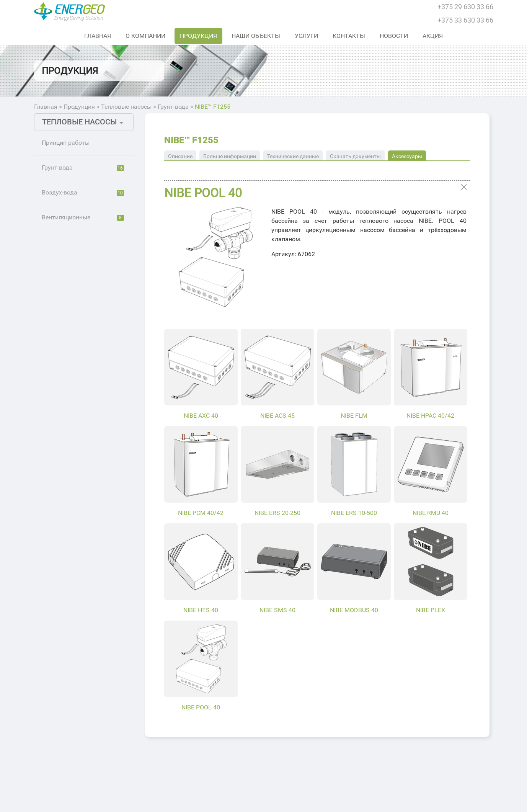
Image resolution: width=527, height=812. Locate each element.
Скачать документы (355, 156)
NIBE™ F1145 (71, 292)
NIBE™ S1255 (71, 206)
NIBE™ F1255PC (75, 447)
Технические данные (293, 156)
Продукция (198, 36)
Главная (98, 36)
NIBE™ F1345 (71, 361)
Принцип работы (66, 143)
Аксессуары (407, 156)
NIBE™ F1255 (213, 107)
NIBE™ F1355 (71, 378)
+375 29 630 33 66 (465, 7)
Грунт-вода (173, 107)
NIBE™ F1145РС (75, 326)
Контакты (349, 36)
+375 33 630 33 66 (465, 20)
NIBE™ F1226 (71, 275)
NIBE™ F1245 (71, 309)
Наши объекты (256, 36)
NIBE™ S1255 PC (76, 240)
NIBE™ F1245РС (75, 344)
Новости (394, 36)
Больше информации (230, 156)
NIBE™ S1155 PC (76, 223)
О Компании (145, 36)
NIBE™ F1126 (71, 257)
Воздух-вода (83, 468)
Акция (433, 36)
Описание (180, 156)
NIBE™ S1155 (71, 189)
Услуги (306, 36)
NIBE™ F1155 (71, 395)
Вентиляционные (83, 493)
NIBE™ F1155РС (75, 430)
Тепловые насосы (126, 107)
